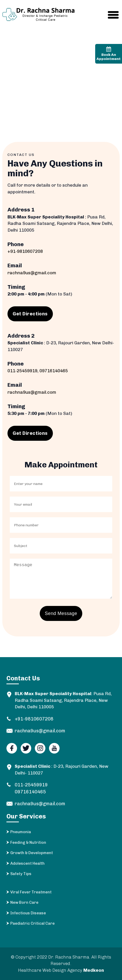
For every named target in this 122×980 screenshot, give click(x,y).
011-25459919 (22, 371)
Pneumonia (21, 832)
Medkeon (94, 970)
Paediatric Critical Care (32, 923)
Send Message (61, 613)
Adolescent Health (27, 863)
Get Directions (30, 314)
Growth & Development (32, 853)
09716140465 (54, 371)
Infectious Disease (28, 913)
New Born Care (24, 902)
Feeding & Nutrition (28, 842)
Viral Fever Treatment (31, 892)
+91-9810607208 (25, 251)
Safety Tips (21, 874)
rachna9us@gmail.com (32, 273)
